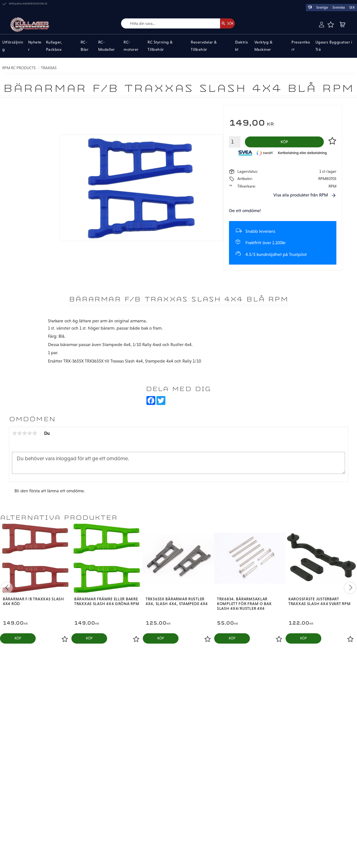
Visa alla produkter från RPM (301, 197)
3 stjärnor (25, 435)
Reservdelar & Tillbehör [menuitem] (204, 46)
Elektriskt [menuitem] (242, 46)
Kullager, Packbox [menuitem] (54, 46)
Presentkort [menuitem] (301, 46)
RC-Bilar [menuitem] (85, 46)
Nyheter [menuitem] (35, 46)
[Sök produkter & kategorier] (164, 24)
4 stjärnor (30, 435)
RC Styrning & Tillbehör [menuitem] (160, 46)
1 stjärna (15, 435)
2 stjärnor (20, 435)
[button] (331, 25)
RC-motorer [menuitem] (131, 46)
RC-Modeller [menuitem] (107, 46)
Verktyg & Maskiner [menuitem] (264, 46)
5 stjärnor (35, 435)
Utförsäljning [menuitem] (13, 46)
